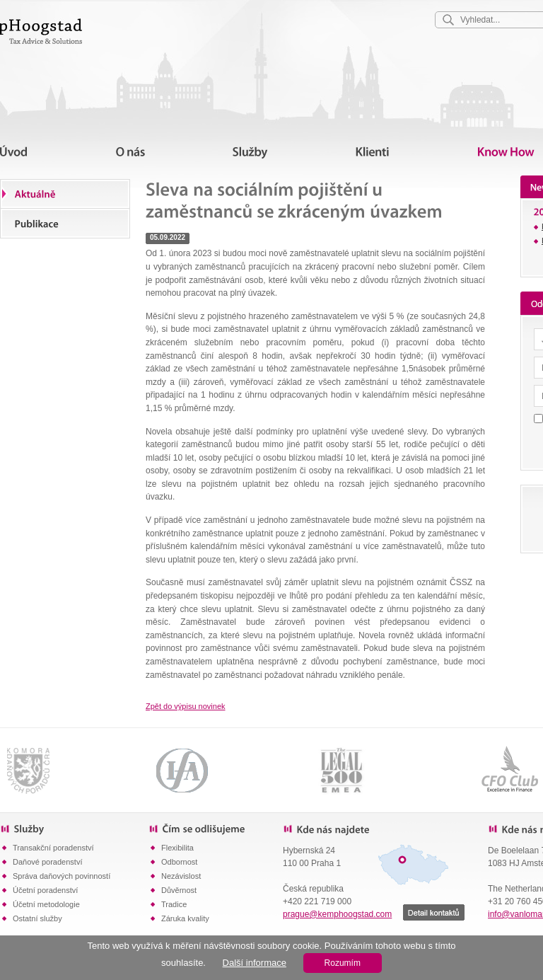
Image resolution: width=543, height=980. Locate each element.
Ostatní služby (37, 918)
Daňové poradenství (47, 862)
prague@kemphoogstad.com (337, 914)
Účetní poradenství (45, 890)
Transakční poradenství (53, 848)
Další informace (255, 963)
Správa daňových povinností (62, 876)
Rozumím (343, 963)
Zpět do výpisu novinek (186, 706)
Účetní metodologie (46, 904)
